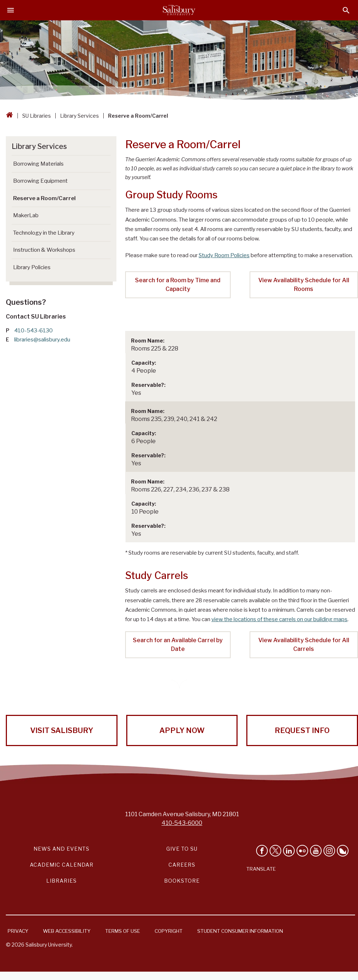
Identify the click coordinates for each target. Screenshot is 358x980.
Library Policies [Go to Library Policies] (32, 267)
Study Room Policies (224, 255)
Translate (261, 869)
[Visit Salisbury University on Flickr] (302, 851)
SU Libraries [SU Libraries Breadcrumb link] (37, 116)
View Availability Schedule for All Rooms (304, 285)
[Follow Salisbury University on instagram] (329, 851)
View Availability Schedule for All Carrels (304, 645)
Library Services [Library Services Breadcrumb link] (79, 116)
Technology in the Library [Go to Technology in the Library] (44, 233)
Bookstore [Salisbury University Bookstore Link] (182, 881)
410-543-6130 (33, 331)
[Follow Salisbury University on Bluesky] (343, 851)
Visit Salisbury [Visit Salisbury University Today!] (62, 730)
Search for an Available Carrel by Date (178, 645)
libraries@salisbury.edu (42, 340)
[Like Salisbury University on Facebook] (262, 851)
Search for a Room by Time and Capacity (178, 285)
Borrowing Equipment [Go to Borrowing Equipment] (40, 181)
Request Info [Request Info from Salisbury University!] (302, 730)
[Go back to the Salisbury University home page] (9, 116)
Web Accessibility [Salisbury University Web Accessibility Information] (67, 931)
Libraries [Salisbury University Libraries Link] (61, 881)
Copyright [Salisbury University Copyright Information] (169, 931)
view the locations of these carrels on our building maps (279, 619)
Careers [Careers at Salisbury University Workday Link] (182, 865)
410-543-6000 (182, 823)
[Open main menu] (11, 10)
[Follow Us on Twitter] (275, 851)
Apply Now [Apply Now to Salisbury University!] (182, 730)
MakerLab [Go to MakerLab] (26, 215)
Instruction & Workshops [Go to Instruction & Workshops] (44, 250)
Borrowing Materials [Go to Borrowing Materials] (38, 164)
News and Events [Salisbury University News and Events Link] (61, 849)
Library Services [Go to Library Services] (39, 146)
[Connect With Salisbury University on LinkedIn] (289, 851)
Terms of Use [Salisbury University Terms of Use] (123, 931)
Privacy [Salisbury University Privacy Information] (18, 931)
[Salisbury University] (179, 10)
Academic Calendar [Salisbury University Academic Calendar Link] (62, 865)
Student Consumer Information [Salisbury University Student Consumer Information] (240, 931)
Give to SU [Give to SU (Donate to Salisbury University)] (182, 849)
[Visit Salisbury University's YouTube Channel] (316, 851)
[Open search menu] (346, 10)
